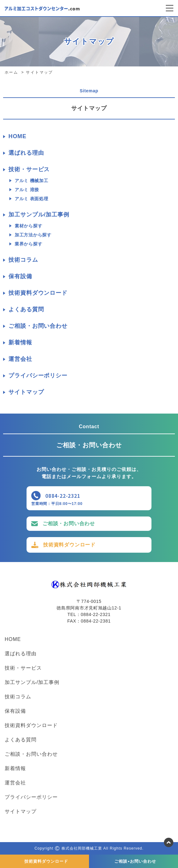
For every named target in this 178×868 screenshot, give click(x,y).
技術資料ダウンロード (38, 293)
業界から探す (28, 244)
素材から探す (28, 226)
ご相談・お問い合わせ (38, 326)
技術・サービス (29, 169)
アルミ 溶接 (27, 190)
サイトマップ (26, 392)
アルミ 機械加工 (32, 181)
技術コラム (23, 260)
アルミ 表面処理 (32, 199)
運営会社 (20, 359)
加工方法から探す (33, 235)
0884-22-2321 (63, 496)
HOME (17, 136)
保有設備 (20, 276)
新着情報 (20, 342)
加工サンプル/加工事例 (39, 215)
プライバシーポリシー (38, 376)
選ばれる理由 (26, 153)
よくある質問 (26, 309)
